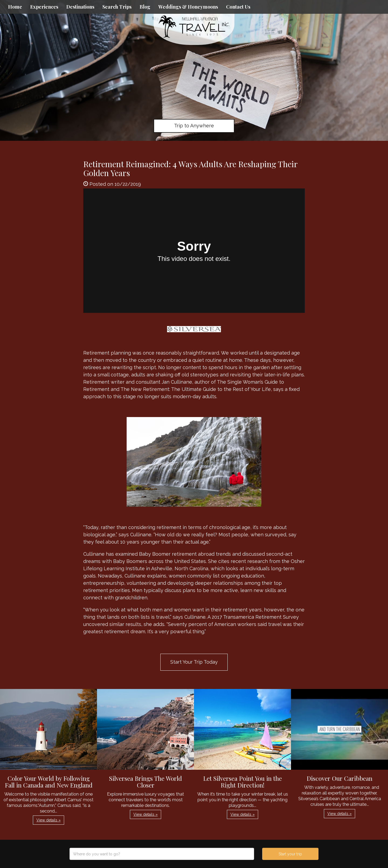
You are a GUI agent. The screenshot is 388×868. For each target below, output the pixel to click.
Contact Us (238, 7)
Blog (145, 7)
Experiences (44, 7)
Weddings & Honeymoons (188, 7)
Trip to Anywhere (194, 126)
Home (15, 7)
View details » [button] (48, 820)
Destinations (80, 7)
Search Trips (117, 7)
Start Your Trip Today (194, 662)
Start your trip (290, 854)
